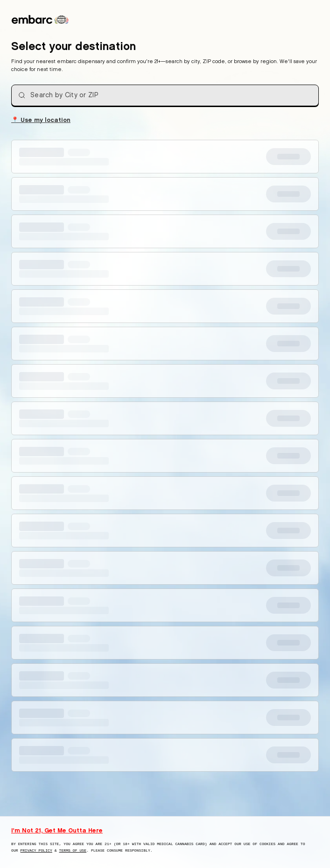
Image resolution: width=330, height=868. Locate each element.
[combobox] (165, 95)
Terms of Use (73, 850)
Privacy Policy (36, 850)
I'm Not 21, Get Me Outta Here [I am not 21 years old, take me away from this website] (57, 830)
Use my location (41, 119)
